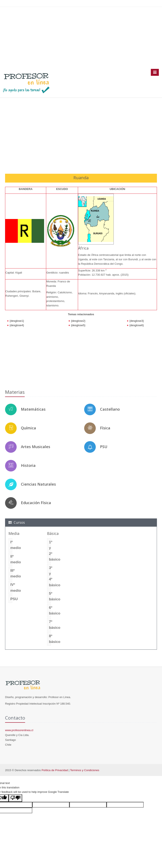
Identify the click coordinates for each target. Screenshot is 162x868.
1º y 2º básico (50, 551)
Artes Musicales (36, 447)
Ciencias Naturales (38, 484)
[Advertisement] (81, 38)
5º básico (50, 596)
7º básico (50, 625)
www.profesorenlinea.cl (19, 730)
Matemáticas (33, 409)
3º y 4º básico (50, 576)
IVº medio (11, 588)
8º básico (50, 639)
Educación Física (36, 503)
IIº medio (11, 559)
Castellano (110, 409)
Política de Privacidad (55, 770)
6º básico (50, 610)
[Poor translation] (15, 798)
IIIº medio (11, 573)
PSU (104, 447)
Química (28, 428)
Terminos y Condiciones (85, 770)
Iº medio (11, 545)
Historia (28, 465)
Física (105, 428)
